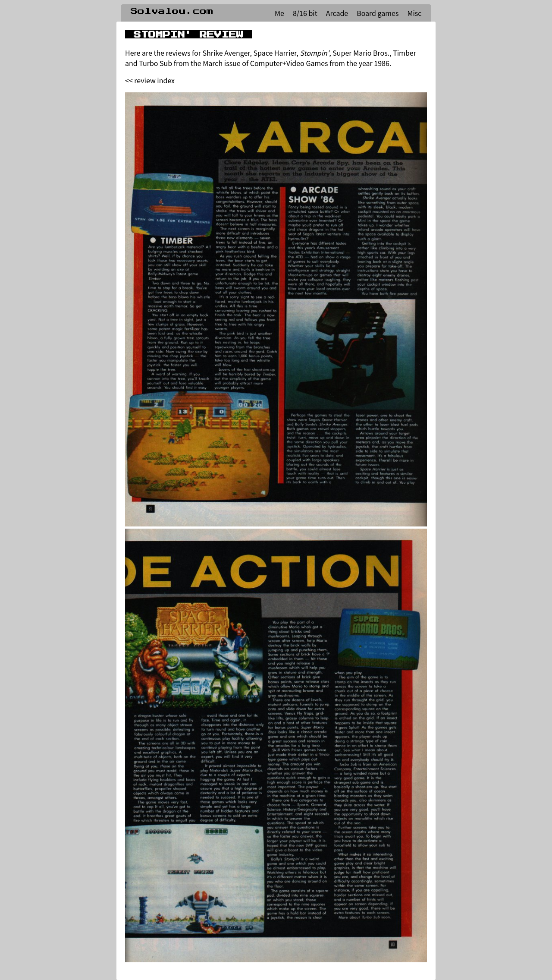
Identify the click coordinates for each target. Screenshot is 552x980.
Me (279, 13)
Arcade (337, 13)
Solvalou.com (172, 11)
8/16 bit (305, 13)
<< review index (150, 80)
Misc (414, 13)
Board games (378, 13)
